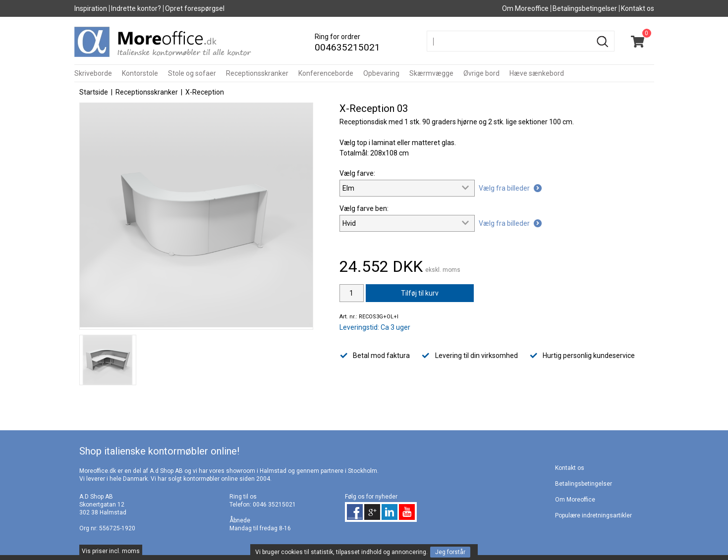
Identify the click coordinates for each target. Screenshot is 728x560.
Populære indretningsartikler (593, 515)
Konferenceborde (326, 73)
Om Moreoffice (525, 8)
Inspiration (91, 8)
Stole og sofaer (192, 73)
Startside (94, 92)
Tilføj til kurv (420, 293)
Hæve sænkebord (537, 73)
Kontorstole (140, 73)
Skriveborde (93, 73)
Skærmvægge (431, 73)
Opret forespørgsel (195, 8)
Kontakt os (638, 8)
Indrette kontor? (136, 8)
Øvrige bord (481, 73)
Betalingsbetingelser (585, 8)
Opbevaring (381, 73)
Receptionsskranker (257, 73)
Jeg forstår (450, 552)
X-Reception (205, 92)
